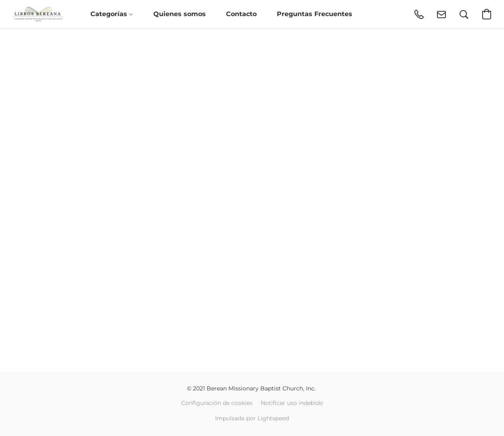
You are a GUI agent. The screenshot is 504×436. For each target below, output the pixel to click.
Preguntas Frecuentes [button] (315, 14)
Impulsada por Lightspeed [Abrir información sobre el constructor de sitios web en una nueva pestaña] (252, 418)
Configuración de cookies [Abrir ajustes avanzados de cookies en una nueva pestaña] (217, 403)
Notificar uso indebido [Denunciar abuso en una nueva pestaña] (292, 403)
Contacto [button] (241, 14)
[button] (38, 14)
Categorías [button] (112, 14)
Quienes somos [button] (180, 14)
